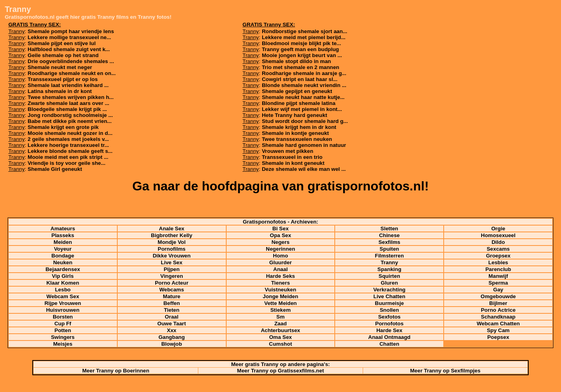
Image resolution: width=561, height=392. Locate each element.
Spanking (389, 269)
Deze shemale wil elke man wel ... (304, 169)
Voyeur (63, 249)
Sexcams (498, 249)
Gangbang (172, 337)
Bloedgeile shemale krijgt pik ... (67, 109)
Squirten (389, 276)
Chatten (389, 344)
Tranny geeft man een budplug (300, 49)
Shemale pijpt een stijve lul (61, 43)
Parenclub (498, 269)
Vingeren (172, 276)
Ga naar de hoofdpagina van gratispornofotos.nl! (280, 186)
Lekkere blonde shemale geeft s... (70, 151)
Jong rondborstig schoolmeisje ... (70, 115)
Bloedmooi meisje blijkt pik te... (301, 43)
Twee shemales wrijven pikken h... (70, 97)
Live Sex (172, 262)
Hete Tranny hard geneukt (294, 115)
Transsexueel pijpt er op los (63, 79)
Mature (172, 296)
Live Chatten (389, 296)
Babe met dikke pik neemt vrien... (69, 121)
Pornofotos (389, 324)
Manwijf (498, 276)
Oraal (172, 317)
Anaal (280, 269)
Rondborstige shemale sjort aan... (304, 31)
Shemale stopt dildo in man (296, 61)
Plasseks (63, 235)
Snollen (389, 310)
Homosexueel (498, 235)
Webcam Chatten (498, 324)
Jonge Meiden (281, 296)
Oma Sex (280, 337)
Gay (498, 290)
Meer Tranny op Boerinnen (116, 371)
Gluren (389, 283)
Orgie (498, 229)
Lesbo (63, 290)
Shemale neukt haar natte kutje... (303, 97)
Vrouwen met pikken (287, 151)
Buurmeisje (390, 303)
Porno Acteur (172, 283)
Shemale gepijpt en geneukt (297, 91)
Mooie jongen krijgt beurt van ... (302, 55)
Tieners (280, 283)
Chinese (389, 235)
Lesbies (498, 262)
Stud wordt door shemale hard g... (305, 121)
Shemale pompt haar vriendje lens (71, 31)
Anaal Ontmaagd (389, 337)
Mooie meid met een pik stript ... (68, 157)
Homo (280, 256)
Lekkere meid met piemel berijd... (304, 37)
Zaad (280, 324)
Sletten (389, 229)
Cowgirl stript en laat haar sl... (300, 79)
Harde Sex (389, 330)
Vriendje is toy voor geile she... (66, 163)
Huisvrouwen (63, 310)
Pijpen (172, 269)
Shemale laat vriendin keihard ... (68, 85)
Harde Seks (281, 276)
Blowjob (172, 344)
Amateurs (63, 229)
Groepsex (498, 256)
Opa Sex (280, 235)
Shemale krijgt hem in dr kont (299, 127)
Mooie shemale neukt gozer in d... (70, 133)
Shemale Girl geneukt (55, 169)
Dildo (498, 242)
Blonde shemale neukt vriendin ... (304, 85)
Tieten (172, 310)
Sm (281, 317)
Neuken (63, 262)
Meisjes (63, 344)
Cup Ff (63, 324)
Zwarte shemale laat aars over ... (68, 103)
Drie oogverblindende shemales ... (71, 61)
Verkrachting (389, 290)
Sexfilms (389, 242)
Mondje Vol (172, 242)
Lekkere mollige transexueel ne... (69, 37)
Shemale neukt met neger (60, 67)
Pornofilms (172, 249)
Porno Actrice (498, 310)
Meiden (63, 242)
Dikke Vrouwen (172, 256)
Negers (280, 242)
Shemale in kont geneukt (293, 163)
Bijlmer (498, 303)
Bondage (63, 256)
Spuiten (389, 249)
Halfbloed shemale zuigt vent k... (69, 49)
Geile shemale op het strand (63, 55)
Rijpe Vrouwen (63, 303)
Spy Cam (498, 330)
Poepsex (498, 337)
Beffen (171, 303)
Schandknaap (498, 317)
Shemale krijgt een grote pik (63, 127)
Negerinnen (280, 249)
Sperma (498, 283)
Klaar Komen (63, 283)
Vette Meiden (280, 303)
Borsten (63, 317)
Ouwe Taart (172, 324)
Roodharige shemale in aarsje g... (304, 73)
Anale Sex (172, 229)
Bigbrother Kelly (172, 235)
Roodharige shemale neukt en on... (72, 73)
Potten (63, 330)
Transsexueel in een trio (292, 157)
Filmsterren (390, 256)
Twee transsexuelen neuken (297, 139)
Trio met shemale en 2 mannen (300, 67)
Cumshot (280, 344)
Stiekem (280, 310)
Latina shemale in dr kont (60, 91)
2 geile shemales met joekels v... (68, 139)
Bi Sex (281, 229)
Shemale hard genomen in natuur (304, 145)
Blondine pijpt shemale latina (298, 103)
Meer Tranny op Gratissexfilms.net (280, 371)
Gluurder (280, 262)
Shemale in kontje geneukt (295, 133)
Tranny (389, 262)
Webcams (172, 290)
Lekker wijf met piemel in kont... (302, 109)
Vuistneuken (281, 290)
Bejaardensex (63, 269)
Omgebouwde (498, 296)
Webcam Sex (63, 296)
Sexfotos (389, 317)
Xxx (172, 330)
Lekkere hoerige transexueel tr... (68, 145)
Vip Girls (63, 276)
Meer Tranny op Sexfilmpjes (445, 371)
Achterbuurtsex (281, 330)
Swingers (63, 337)
